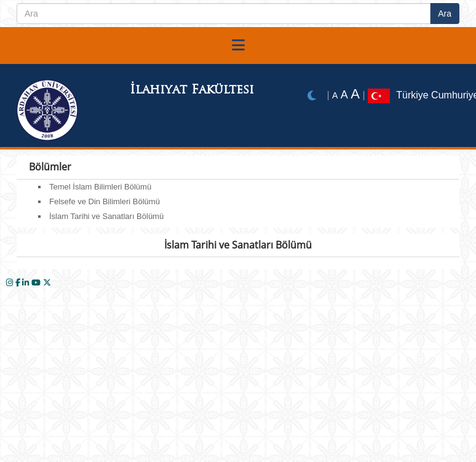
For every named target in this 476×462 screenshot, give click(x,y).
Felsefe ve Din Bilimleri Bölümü (105, 201)
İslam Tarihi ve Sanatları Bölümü (106, 216)
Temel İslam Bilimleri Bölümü (100, 187)
